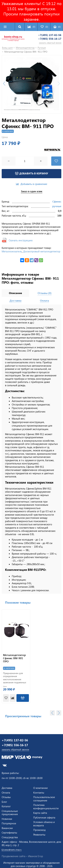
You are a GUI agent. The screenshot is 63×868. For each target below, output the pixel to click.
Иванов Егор (36, 856)
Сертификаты (9, 833)
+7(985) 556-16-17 (50, 39)
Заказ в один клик (32, 191)
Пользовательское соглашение (44, 799)
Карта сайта (40, 813)
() (57, 27)
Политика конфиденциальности (46, 807)
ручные (57, 206)
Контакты (39, 793)
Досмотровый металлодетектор (42, 251)
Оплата (6, 793)
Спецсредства (10, 837)
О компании (40, 788)
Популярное (9, 823)
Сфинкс (57, 201)
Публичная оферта (44, 817)
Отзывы (6, 797)
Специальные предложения (10, 813)
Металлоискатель (12, 251)
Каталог (6, 806)
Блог (4, 802)
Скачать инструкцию (21, 240)
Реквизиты (39, 835)
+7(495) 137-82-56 (50, 35)
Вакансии (7, 828)
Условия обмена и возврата (44, 824)
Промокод (39, 830)
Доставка (7, 788)
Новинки (7, 819)
